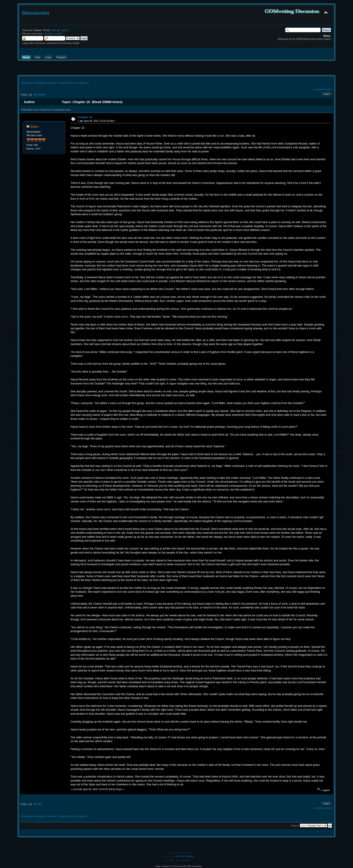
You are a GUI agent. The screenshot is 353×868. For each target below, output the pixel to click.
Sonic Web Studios (184, 856)
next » (329, 89)
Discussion (36, 13)
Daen (35, 126)
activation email (52, 34)
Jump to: (295, 826)
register (64, 30)
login (54, 30)
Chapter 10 (85, 117)
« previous (319, 89)
